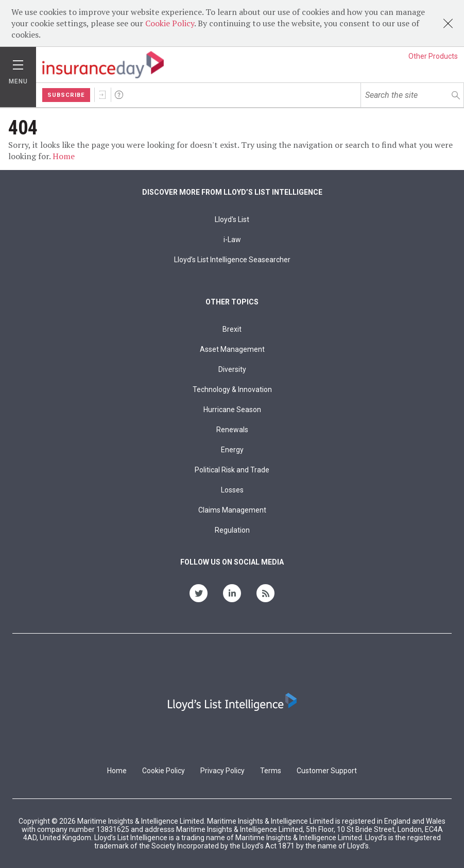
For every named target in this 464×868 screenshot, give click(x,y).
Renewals (232, 430)
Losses (232, 490)
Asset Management (232, 349)
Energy (232, 450)
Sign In (102, 95)
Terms (271, 771)
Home (64, 156)
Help (119, 95)
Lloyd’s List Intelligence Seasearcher (232, 260)
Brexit (232, 329)
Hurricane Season (232, 410)
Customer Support (327, 771)
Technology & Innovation (232, 389)
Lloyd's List (232, 219)
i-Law (232, 240)
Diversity (232, 369)
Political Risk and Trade (232, 470)
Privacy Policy (222, 771)
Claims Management (232, 510)
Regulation (232, 530)
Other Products (433, 56)
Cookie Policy (170, 23)
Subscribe (66, 95)
